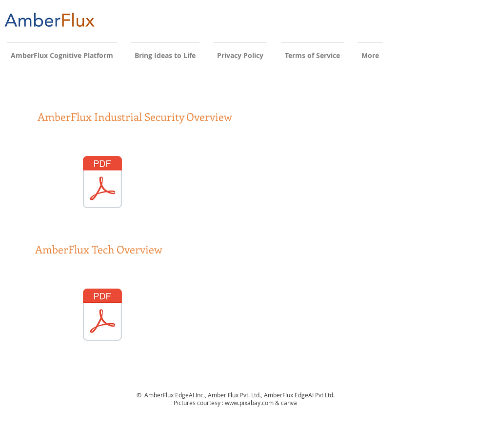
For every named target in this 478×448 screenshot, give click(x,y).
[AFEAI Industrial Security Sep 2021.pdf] (102, 183)
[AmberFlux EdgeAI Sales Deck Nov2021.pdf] (102, 316)
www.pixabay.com (249, 403)
